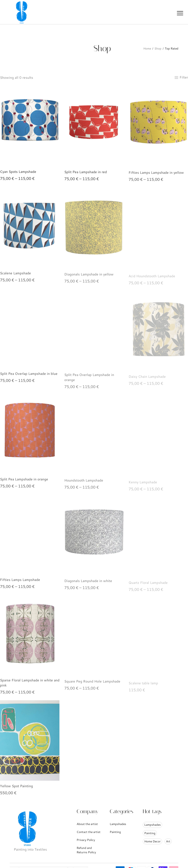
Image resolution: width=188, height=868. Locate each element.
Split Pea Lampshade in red (86, 176)
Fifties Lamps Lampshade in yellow (156, 178)
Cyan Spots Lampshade (18, 174)
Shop (158, 48)
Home (147, 48)
